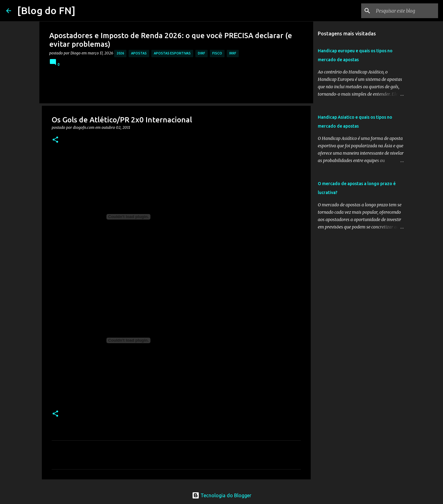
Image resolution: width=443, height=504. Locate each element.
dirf (202, 53)
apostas (139, 53)
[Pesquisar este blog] (406, 11)
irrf (233, 53)
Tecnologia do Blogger (222, 495)
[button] (55, 140)
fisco (217, 53)
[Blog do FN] (46, 10)
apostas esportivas (172, 53)
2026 (120, 53)
